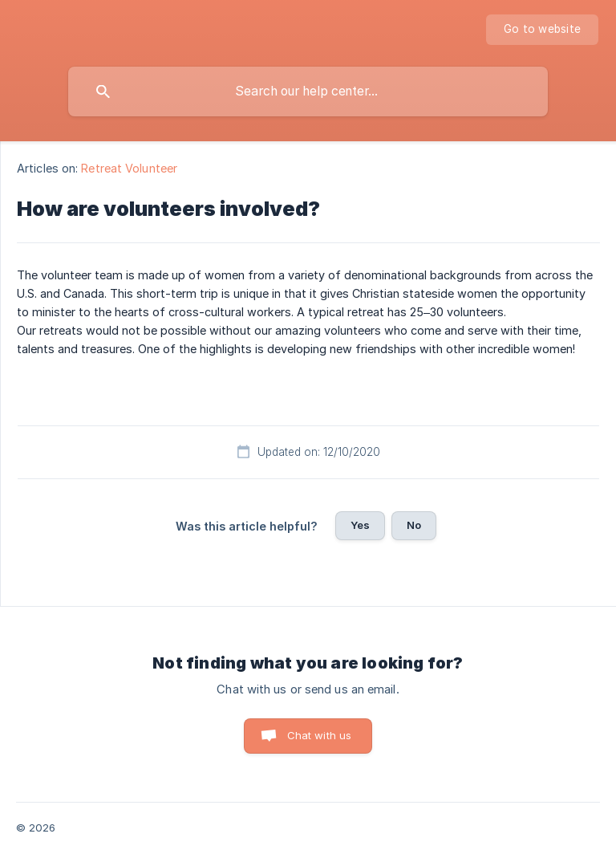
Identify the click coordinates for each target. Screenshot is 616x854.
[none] (542, 30)
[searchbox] (308, 91)
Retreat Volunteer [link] (129, 168)
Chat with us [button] (320, 735)
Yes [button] (360, 525)
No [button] (414, 525)
